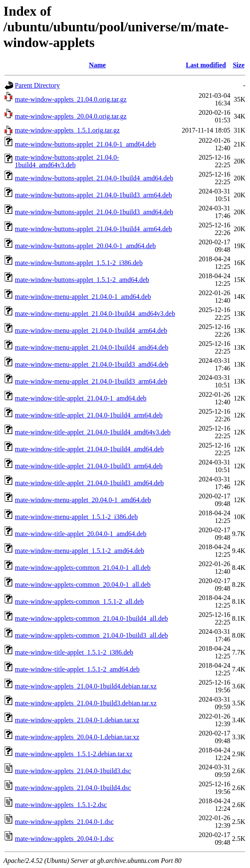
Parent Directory (37, 85)
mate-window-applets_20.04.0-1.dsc (64, 839)
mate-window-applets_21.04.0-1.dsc (64, 822)
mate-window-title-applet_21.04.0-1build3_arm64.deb (89, 466)
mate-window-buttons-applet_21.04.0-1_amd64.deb (85, 144)
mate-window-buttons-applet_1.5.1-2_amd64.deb (82, 280)
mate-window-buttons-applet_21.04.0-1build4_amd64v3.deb (67, 161)
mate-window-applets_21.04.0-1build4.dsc (73, 788)
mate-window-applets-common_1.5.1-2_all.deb (79, 601)
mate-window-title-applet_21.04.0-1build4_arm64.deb (89, 415)
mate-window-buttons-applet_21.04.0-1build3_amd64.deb (94, 212)
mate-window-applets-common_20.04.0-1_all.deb (83, 585)
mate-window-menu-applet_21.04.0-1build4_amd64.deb (92, 347)
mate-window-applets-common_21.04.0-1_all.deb (83, 568)
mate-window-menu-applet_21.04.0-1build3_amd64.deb (92, 364)
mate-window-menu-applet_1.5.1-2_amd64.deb (79, 551)
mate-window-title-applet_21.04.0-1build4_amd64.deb (89, 449)
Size (239, 65)
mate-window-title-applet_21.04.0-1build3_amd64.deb (89, 483)
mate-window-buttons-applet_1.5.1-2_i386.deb (79, 263)
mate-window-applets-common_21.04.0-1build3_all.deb (91, 635)
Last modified (206, 65)
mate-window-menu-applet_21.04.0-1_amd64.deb (83, 297)
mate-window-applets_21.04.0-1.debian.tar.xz (77, 720)
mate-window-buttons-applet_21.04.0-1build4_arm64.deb (93, 229)
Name (97, 65)
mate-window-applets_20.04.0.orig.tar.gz (71, 116)
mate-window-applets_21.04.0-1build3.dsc (73, 771)
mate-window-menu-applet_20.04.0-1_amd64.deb (83, 500)
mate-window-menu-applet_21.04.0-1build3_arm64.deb (91, 381)
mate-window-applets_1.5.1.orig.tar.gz (67, 130)
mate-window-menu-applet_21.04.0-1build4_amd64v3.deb (95, 314)
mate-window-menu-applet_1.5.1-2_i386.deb (76, 517)
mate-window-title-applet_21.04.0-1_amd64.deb (81, 398)
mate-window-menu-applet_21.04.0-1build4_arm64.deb (91, 330)
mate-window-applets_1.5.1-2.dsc (61, 805)
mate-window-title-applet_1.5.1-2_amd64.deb (77, 669)
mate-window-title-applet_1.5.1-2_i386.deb (74, 652)
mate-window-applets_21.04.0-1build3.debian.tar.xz (86, 703)
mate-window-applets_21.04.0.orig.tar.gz (71, 99)
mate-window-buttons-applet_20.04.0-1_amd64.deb (85, 246)
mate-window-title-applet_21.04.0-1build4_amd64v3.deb (93, 432)
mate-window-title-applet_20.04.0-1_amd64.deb (81, 534)
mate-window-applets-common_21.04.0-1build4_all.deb (91, 618)
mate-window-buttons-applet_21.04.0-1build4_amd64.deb (94, 178)
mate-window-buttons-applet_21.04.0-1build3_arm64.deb (93, 195)
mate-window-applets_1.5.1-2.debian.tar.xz (74, 754)
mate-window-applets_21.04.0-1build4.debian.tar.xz (86, 686)
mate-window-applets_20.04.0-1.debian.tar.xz (77, 737)
